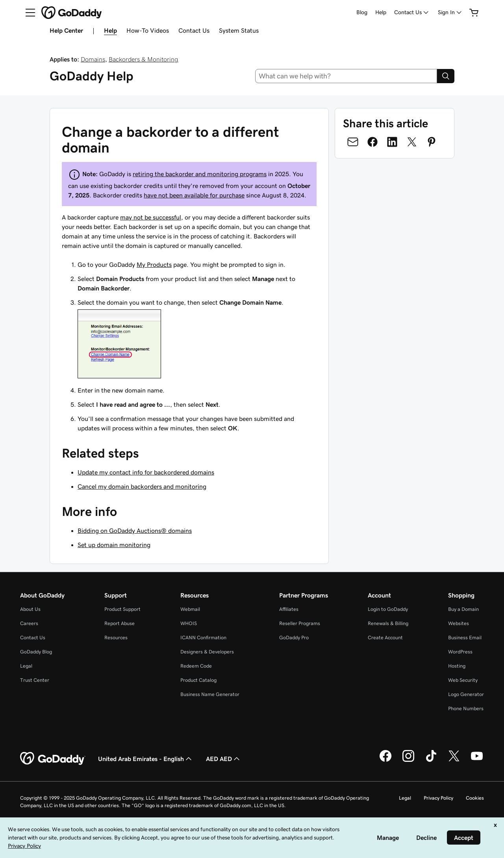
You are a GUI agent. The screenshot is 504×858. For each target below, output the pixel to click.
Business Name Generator (210, 694)
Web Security (463, 680)
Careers (29, 623)
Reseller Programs (300, 623)
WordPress (460, 652)
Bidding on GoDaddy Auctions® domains (135, 530)
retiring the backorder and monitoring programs (200, 174)
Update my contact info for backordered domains (146, 472)
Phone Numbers (466, 708)
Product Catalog (198, 680)
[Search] (446, 76)
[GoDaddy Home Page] (53, 759)
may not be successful (151, 217)
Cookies (475, 798)
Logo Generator (466, 694)
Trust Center (35, 680)
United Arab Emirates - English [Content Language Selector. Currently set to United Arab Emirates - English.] (146, 759)
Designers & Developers (207, 652)
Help (381, 12)
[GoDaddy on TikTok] (431, 761)
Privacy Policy (438, 798)
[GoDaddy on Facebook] (385, 761)
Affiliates (289, 609)
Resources (116, 637)
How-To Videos (148, 30)
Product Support (122, 609)
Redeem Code (196, 666)
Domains (93, 59)
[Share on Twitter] (412, 142)
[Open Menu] (27, 13)
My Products (154, 264)
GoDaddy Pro (294, 637)
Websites (459, 623)
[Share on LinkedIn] (392, 142)
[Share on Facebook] (372, 142)
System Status (239, 30)
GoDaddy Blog (36, 652)
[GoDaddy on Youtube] (477, 761)
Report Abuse (120, 623)
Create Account (385, 637)
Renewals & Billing (388, 623)
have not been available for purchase (194, 195)
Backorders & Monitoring (144, 59)
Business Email (465, 637)
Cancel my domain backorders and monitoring (142, 486)
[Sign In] (450, 12)
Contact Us (194, 30)
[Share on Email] (353, 142)
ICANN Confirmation (203, 637)
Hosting (457, 666)
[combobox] (346, 76)
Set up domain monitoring (114, 545)
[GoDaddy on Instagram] (408, 761)
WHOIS (189, 623)
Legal (26, 666)
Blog (362, 12)
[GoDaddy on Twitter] (454, 761)
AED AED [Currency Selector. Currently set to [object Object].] (224, 759)
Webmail (190, 609)
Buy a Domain (463, 609)
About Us (30, 609)
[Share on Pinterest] (432, 142)
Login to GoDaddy (388, 609)
